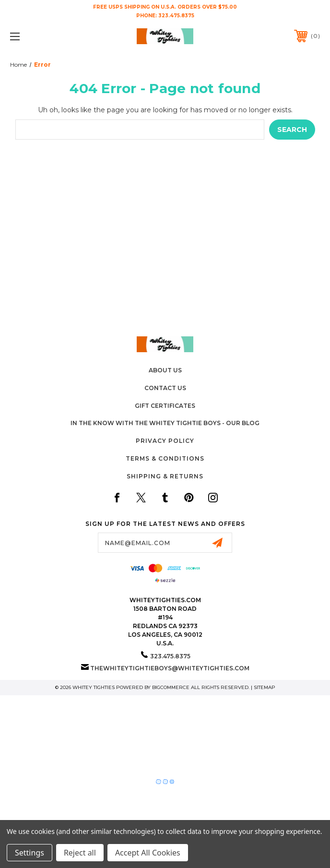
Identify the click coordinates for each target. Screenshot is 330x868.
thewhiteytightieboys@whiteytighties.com (170, 668)
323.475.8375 (176, 16)
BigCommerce (171, 687)
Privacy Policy (165, 441)
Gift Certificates (165, 406)
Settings (29, 853)
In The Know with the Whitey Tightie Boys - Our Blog (165, 423)
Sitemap (265, 687)
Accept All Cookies (148, 853)
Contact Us (165, 388)
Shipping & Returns (165, 476)
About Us (165, 370)
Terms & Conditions (165, 458)
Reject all (80, 853)
